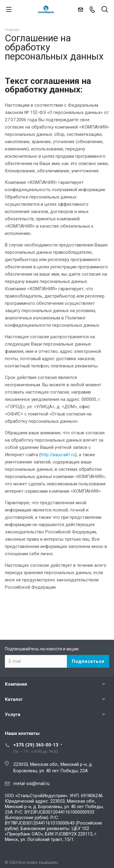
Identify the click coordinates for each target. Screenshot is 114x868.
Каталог (14, 699)
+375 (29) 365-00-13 (36, 745)
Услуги (13, 715)
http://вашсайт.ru (58, 455)
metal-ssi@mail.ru (31, 784)
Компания (16, 684)
